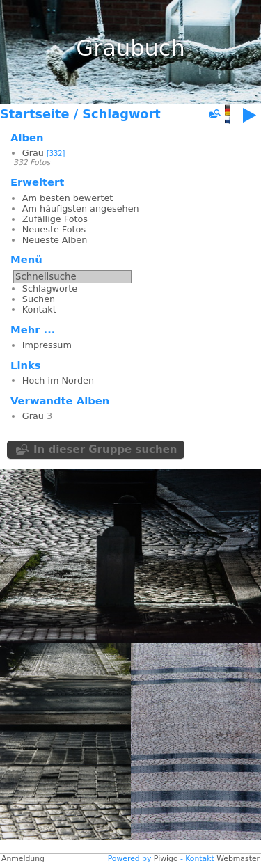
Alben (27, 137)
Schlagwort (121, 114)
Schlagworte (50, 289)
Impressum (47, 345)
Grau (33, 153)
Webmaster (238, 859)
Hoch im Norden (58, 380)
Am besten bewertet (68, 198)
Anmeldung (23, 859)
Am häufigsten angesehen (81, 208)
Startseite (35, 114)
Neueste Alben (55, 240)
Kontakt (39, 309)
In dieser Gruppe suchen (105, 450)
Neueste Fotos (54, 229)
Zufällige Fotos (55, 219)
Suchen (39, 299)
